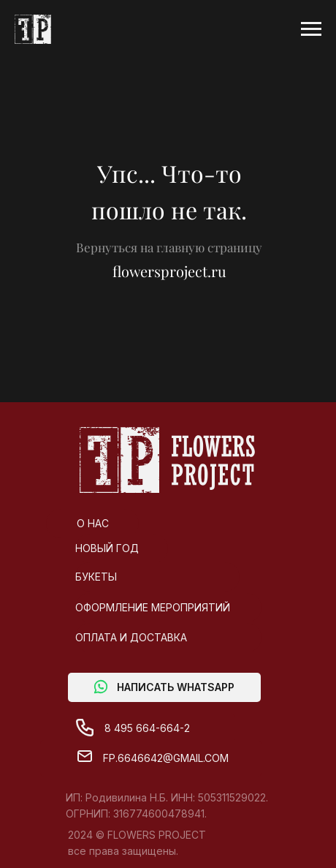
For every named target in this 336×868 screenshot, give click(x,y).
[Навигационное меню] (311, 29)
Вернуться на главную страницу (169, 247)
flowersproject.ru (169, 271)
